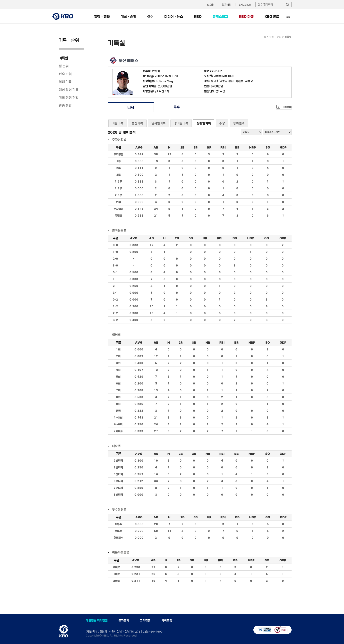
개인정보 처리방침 (97, 620)
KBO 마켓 (246, 16)
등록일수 (239, 123)
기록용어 (287, 107)
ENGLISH (245, 5)
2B (182, 147)
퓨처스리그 (220, 16)
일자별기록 (159, 123)
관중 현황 (65, 105)
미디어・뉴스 (174, 16)
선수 (150, 16)
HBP (253, 147)
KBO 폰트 (272, 16)
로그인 (211, 5)
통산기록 (137, 123)
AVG (139, 147)
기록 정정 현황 (69, 98)
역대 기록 (65, 82)
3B (196, 147)
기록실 (63, 58)
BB (237, 147)
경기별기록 (181, 123)
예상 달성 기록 (69, 90)
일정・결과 (102, 16)
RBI (223, 147)
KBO (198, 16)
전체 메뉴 (288, 16)
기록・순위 (128, 16)
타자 (131, 107)
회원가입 (227, 5)
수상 (222, 123)
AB (156, 147)
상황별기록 (204, 123)
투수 (177, 107)
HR (209, 147)
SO (268, 147)
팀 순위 (64, 66)
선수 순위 (65, 74)
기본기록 (118, 123)
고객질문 (145, 620)
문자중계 (124, 620)
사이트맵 (167, 620)
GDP (283, 147)
